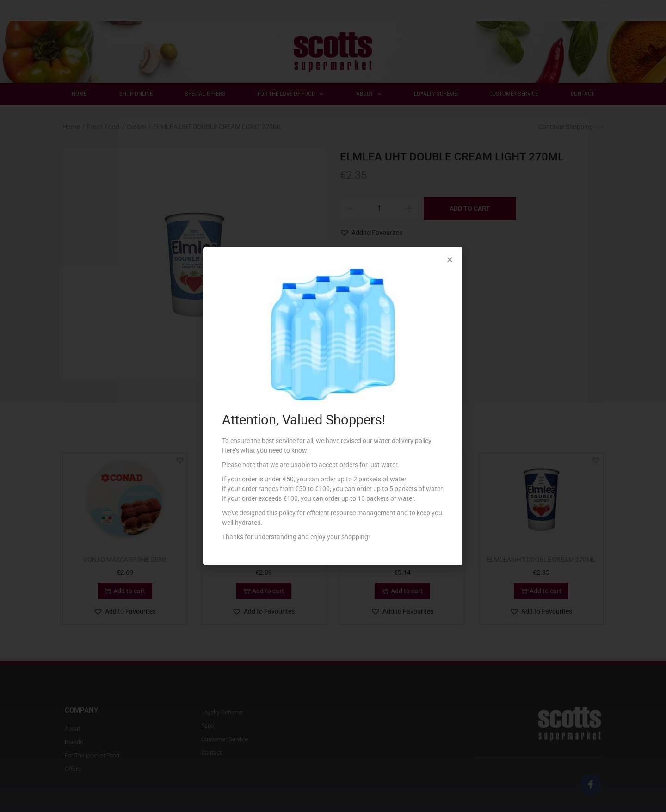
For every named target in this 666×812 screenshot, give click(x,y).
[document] (333, 406)
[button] (450, 260)
